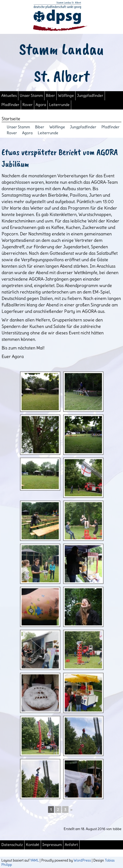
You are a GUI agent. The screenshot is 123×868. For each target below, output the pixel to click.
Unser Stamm (31, 96)
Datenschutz (12, 845)
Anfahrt (71, 845)
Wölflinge (66, 96)
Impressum (52, 845)
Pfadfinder (10, 105)
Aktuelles (9, 96)
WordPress (82, 860)
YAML (35, 860)
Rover (28, 105)
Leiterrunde (59, 105)
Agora (41, 105)
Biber (50, 96)
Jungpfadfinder (90, 96)
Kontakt (33, 845)
